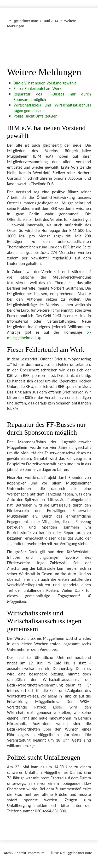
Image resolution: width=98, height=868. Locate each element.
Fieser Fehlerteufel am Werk (38, 89)
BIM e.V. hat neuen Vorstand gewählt (45, 83)
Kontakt (21, 853)
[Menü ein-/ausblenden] (91, 2)
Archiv (9, 853)
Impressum (36, 853)
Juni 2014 (51, 21)
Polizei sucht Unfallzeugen (36, 116)
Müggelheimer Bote (23, 21)
